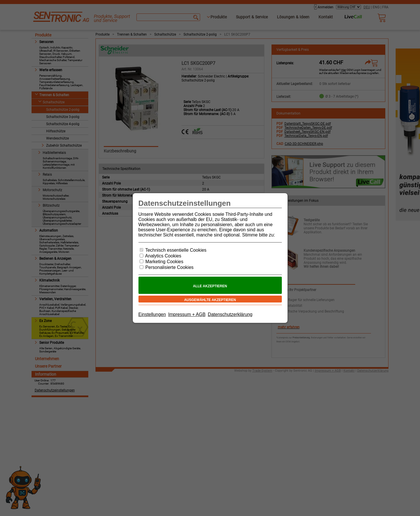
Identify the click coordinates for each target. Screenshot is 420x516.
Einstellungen (152, 314)
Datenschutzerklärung (230, 314)
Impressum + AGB (187, 314)
